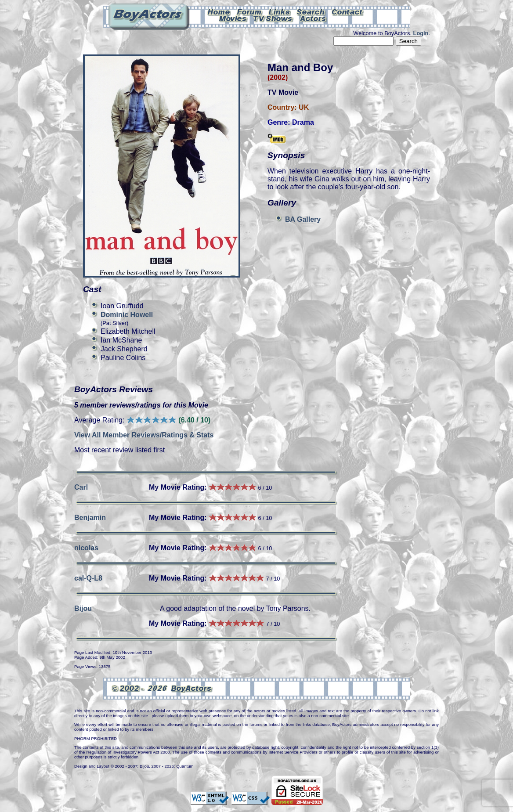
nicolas (86, 548)
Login (421, 33)
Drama (303, 122)
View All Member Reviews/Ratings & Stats (144, 435)
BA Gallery (303, 219)
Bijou (83, 608)
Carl (81, 487)
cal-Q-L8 (88, 578)
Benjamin (90, 518)
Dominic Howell (127, 315)
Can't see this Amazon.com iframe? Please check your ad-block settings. (481, 61)
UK (304, 107)
